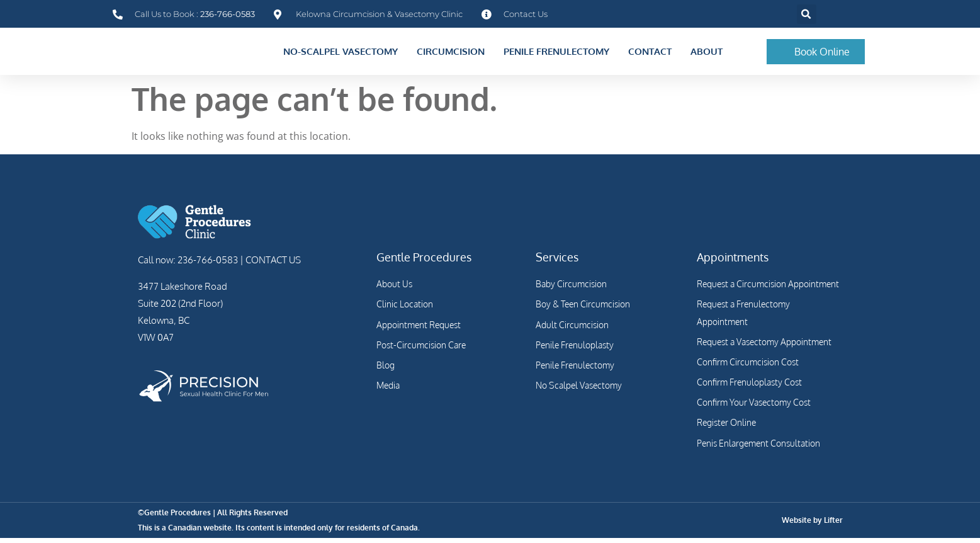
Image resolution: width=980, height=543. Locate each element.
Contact (650, 54)
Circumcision (451, 54)
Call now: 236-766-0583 (188, 265)
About (707, 54)
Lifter (833, 525)
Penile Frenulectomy (556, 54)
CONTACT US (272, 265)
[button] (807, 14)
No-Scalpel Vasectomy (341, 54)
